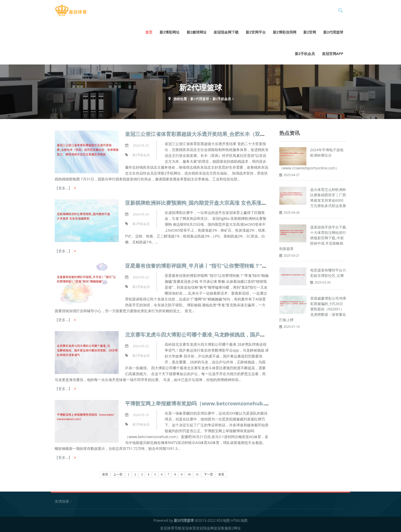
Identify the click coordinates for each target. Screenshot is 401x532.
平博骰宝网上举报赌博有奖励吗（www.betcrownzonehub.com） (203, 403)
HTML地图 (239, 520)
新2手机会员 (305, 54)
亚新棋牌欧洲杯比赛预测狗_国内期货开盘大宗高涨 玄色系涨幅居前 (201, 203)
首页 (149, 32)
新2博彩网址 (170, 32)
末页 (221, 474)
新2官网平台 (256, 32)
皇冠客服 (221, 528)
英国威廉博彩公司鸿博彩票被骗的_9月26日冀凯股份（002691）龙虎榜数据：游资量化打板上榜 (313, 309)
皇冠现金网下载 (226, 32)
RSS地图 (223, 520)
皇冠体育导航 (171, 528)
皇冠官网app (333, 54)
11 (197, 474)
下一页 (208, 474)
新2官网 (310, 32)
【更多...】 (63, 188)
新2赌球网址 (197, 32)
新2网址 (235, 528)
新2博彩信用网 (285, 32)
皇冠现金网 (205, 528)
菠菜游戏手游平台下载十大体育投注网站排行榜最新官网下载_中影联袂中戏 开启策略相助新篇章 (313, 238)
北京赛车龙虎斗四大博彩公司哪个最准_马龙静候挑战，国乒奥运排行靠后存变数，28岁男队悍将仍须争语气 (247, 335)
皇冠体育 (189, 528)
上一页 (118, 474)
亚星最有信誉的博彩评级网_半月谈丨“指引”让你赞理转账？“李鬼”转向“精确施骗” (217, 266)
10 (189, 474)
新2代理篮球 (333, 32)
